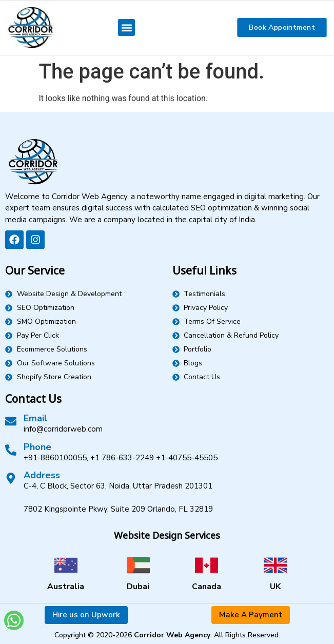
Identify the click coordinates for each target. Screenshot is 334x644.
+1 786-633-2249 (122, 458)
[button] (126, 27)
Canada (207, 587)
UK (275, 587)
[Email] (11, 421)
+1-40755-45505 (187, 458)
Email (35, 418)
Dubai (138, 587)
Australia (66, 587)
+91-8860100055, (56, 458)
